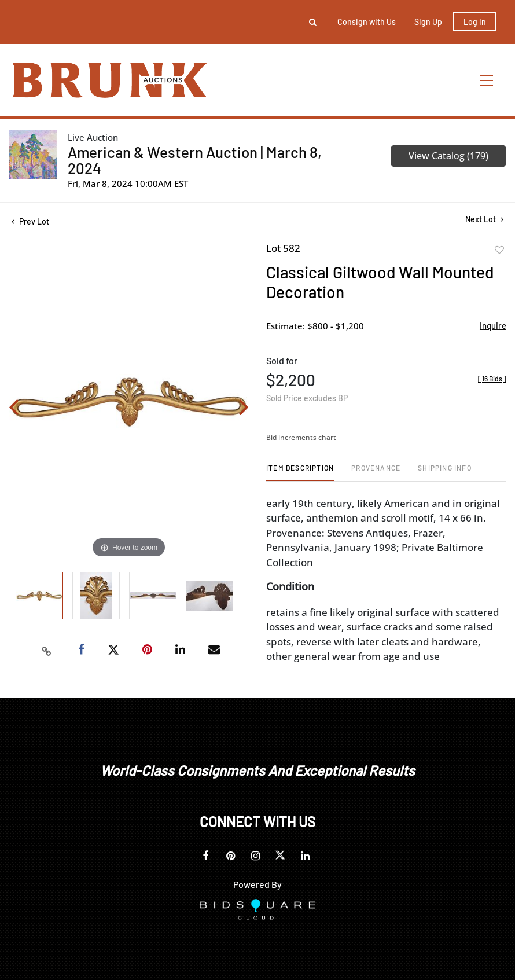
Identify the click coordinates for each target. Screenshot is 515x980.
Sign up (428, 22)
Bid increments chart (301, 437)
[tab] (300, 472)
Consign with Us (367, 22)
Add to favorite (499, 250)
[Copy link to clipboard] (46, 650)
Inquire (493, 325)
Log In (475, 22)
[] (492, 379)
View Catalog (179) (448, 156)
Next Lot (484, 219)
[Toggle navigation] (487, 80)
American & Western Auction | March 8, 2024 (195, 160)
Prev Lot (30, 221)
